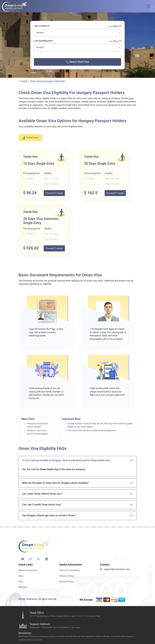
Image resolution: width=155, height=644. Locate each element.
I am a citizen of (77, 26)
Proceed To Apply (54, 193)
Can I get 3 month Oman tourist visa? (42, 505)
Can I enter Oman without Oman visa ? (42, 494)
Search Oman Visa (77, 62)
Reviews (23, 587)
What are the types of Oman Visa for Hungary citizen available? (55, 483)
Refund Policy (66, 581)
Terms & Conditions (70, 570)
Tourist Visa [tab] (30, 138)
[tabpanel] (78, 202)
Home (23, 81)
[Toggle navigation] (148, 6)
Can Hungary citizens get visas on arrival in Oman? (49, 515)
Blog (21, 576)
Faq (21, 581)
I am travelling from (77, 41)
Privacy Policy (67, 576)
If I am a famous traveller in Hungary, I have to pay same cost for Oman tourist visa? (66, 460)
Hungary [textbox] (40, 33)
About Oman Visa (28, 570)
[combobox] (77, 33)
